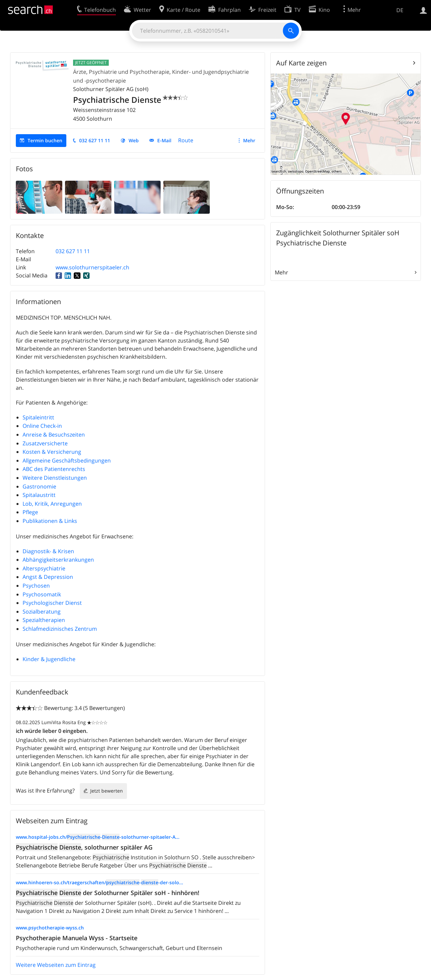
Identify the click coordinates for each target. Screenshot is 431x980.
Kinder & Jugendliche (49, 659)
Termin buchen (45, 140)
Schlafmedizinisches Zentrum (60, 629)
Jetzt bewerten (107, 791)
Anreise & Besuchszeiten (54, 435)
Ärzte (80, 72)
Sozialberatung (42, 612)
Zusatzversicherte (45, 443)
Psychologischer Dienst (52, 603)
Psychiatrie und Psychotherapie (129, 72)
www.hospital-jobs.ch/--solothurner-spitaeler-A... (98, 837)
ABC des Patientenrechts (54, 469)
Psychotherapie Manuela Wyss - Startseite (77, 938)
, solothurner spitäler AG (84, 847)
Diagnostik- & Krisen (48, 551)
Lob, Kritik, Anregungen (52, 504)
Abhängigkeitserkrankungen (58, 560)
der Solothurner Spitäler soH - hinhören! (108, 893)
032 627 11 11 (95, 140)
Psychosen (36, 586)
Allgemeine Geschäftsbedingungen (67, 461)
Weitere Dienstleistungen (55, 478)
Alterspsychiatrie (44, 568)
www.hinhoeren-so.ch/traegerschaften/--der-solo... (100, 882)
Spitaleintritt (38, 417)
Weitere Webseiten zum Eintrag (56, 965)
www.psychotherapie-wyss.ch (50, 928)
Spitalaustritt (39, 495)
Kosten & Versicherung (52, 452)
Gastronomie (39, 486)
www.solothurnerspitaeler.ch (92, 267)
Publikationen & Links (50, 521)
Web (134, 140)
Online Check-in (42, 426)
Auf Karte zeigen (301, 63)
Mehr (249, 140)
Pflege (30, 512)
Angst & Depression (48, 577)
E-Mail (164, 140)
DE (400, 10)
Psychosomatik (42, 594)
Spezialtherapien (44, 620)
